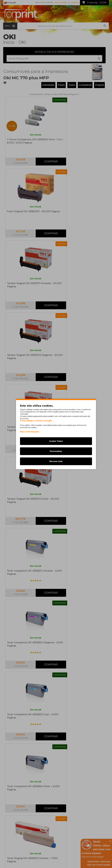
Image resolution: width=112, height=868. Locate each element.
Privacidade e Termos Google (36, 421)
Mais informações (30, 432)
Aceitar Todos (56, 441)
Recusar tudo (56, 461)
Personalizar (56, 451)
